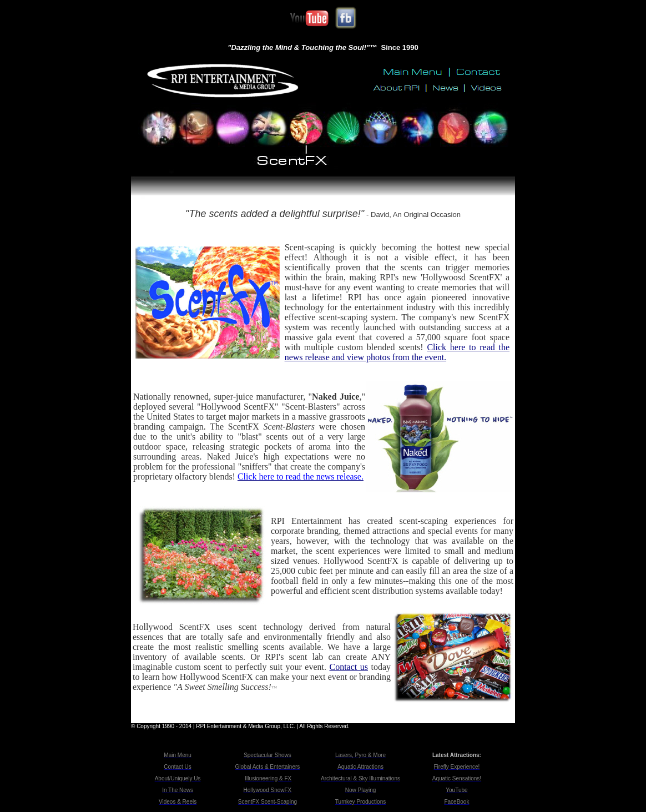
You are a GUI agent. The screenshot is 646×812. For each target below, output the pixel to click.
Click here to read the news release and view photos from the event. (397, 352)
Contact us (348, 667)
